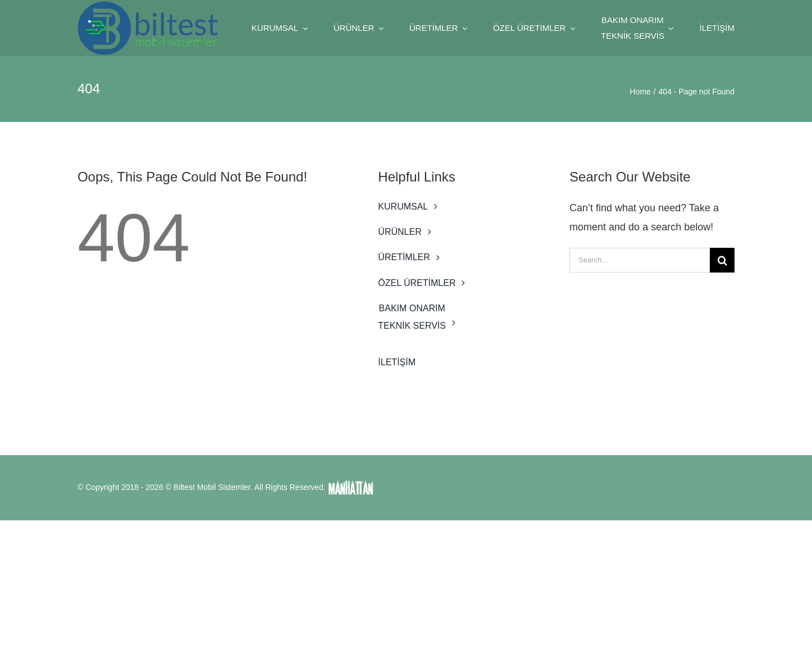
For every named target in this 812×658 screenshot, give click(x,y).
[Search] (722, 260)
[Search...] (640, 260)
